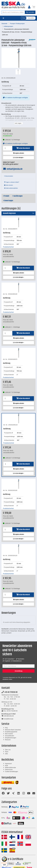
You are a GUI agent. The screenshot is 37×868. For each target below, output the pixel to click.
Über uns (8, 750)
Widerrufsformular (10, 768)
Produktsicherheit (8, 247)
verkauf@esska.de (13, 169)
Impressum (8, 764)
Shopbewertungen (11, 738)
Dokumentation (9, 176)
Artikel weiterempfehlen (11, 188)
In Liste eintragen (18, 158)
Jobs (6, 754)
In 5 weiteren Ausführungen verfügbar (15, 98)
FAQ (6, 728)
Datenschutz (9, 770)
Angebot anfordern (18, 153)
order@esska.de (8, 716)
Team (7, 752)
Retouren (8, 740)
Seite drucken (9, 185)
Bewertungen (8, 201)
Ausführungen (17, 196)
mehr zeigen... (18, 123)
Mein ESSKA (9, 734)
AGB (6, 766)
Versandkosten (10, 736)
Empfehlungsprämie (11, 732)
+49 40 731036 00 (9, 692)
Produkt (6, 196)
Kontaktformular (7, 719)
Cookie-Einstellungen (11, 772)
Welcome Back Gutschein (13, 730)
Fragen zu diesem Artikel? (12, 182)
